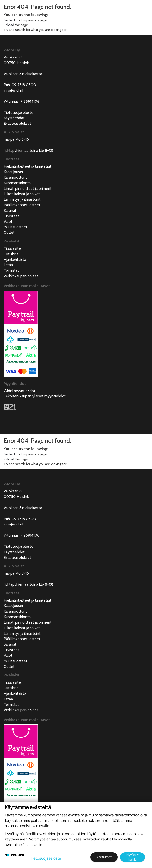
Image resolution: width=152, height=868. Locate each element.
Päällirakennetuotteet (22, 205)
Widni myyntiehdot (19, 391)
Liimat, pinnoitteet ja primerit (28, 188)
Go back (10, 20)
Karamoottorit (15, 177)
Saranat (10, 210)
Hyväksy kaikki (133, 857)
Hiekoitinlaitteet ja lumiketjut (27, 166)
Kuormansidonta (17, 183)
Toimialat (11, 270)
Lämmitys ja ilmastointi (22, 199)
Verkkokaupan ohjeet (21, 276)
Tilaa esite (12, 248)
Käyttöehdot (14, 118)
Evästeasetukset (17, 123)
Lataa (8, 265)
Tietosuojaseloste (18, 113)
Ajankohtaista (15, 259)
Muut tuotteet (15, 227)
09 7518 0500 (24, 85)
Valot (8, 222)
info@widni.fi (14, 90)
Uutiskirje (11, 254)
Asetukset (104, 857)
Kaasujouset (14, 172)
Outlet (9, 232)
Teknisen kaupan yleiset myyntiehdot (35, 396)
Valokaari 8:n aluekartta (23, 74)
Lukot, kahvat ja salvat (22, 194)
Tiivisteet (11, 216)
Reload (9, 25)
